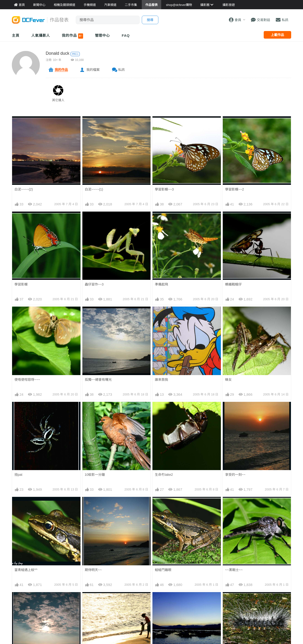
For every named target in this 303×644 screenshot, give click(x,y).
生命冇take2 (164, 475)
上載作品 (277, 35)
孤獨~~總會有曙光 (98, 380)
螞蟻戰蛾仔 (233, 284)
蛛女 (228, 380)
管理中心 (102, 35)
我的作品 (72, 36)
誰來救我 (161, 380)
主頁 (16, 35)
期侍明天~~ (93, 570)
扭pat (18, 475)
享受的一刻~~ (235, 475)
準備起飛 (161, 284)
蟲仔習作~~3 (94, 284)
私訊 (121, 70)
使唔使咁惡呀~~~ (27, 380)
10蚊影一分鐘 (95, 475)
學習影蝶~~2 (235, 189)
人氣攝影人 (41, 35)
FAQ (126, 35)
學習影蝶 (21, 284)
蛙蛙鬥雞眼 (163, 570)
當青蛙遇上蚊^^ (26, 570)
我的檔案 (93, 70)
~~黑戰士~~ (234, 570)
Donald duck (58, 53)
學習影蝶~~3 (164, 189)
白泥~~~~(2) (24, 189)
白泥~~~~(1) (94, 189)
